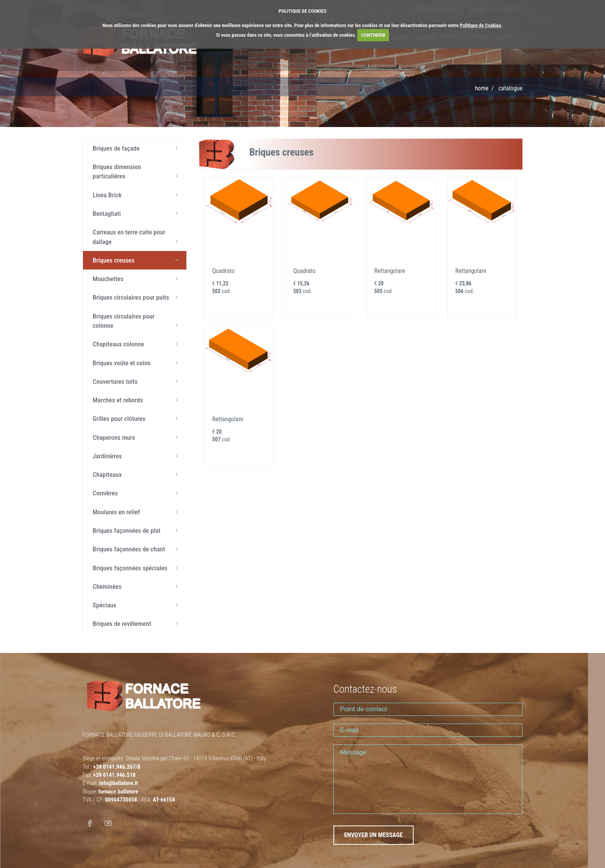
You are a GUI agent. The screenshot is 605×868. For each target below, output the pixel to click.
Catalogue (510, 88)
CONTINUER (373, 35)
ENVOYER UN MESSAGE (373, 835)
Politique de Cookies (480, 25)
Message (428, 779)
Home (482, 88)
